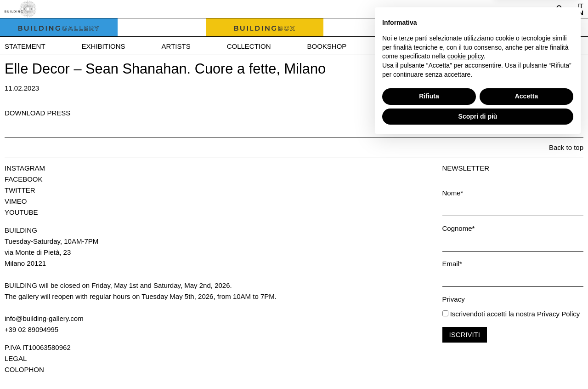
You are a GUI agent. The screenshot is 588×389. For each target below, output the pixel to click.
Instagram (25, 168)
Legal (16, 358)
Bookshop (327, 46)
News (393, 46)
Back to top (566, 147)
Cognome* (459, 228)
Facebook (24, 179)
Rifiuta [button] (429, 344)
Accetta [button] (527, 344)
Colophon (24, 369)
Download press (37, 113)
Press (451, 46)
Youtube (21, 212)
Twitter (20, 190)
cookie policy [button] (466, 304)
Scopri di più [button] (478, 364)
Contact (516, 46)
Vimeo (16, 201)
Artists (176, 46)
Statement (25, 46)
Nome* (453, 193)
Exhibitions (104, 46)
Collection (249, 46)
